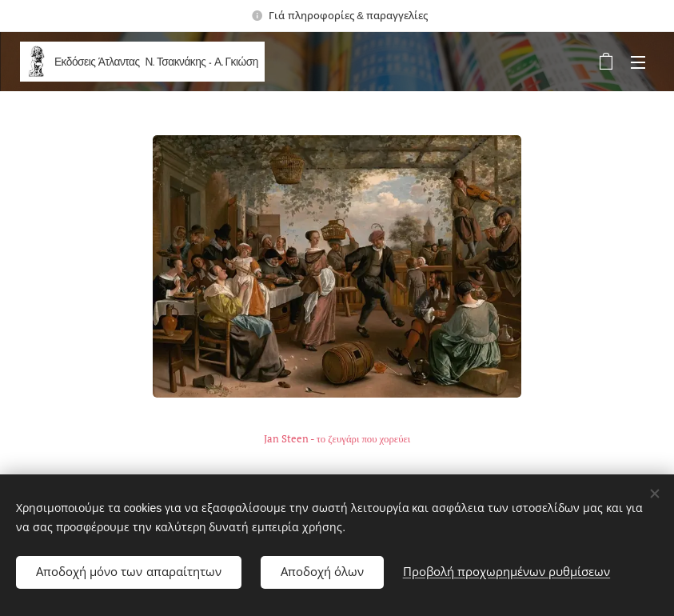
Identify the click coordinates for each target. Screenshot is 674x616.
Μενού (638, 62)
